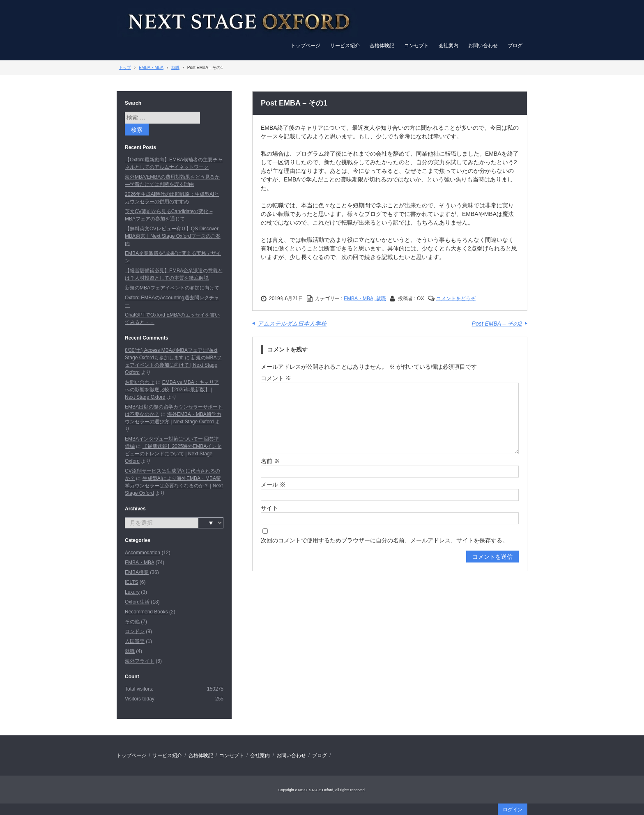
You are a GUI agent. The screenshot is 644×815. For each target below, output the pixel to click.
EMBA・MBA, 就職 (365, 298)
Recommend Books (146, 612)
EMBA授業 (137, 572)
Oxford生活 (137, 602)
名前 (270, 461)
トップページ (306, 46)
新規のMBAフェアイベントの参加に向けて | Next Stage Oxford (173, 365)
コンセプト (416, 46)
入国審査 (135, 641)
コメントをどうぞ (456, 298)
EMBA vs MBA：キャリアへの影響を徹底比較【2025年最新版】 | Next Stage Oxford (172, 390)
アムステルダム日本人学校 (292, 324)
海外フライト (140, 661)
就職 (130, 651)
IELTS (131, 582)
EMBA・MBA (139, 562)
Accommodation (143, 553)
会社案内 (448, 46)
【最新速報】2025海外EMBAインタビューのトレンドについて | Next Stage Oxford (173, 454)
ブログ (515, 46)
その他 (132, 622)
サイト (269, 508)
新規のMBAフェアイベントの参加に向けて (172, 288)
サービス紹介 (345, 46)
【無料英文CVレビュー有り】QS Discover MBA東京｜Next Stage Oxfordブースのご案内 (173, 236)
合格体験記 (382, 46)
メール (273, 484)
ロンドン (135, 631)
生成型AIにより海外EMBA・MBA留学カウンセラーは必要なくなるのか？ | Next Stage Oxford (174, 486)
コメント (276, 378)
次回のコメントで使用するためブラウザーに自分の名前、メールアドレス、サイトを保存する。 (384, 540)
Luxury (132, 592)
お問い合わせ (483, 46)
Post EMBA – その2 (497, 324)
